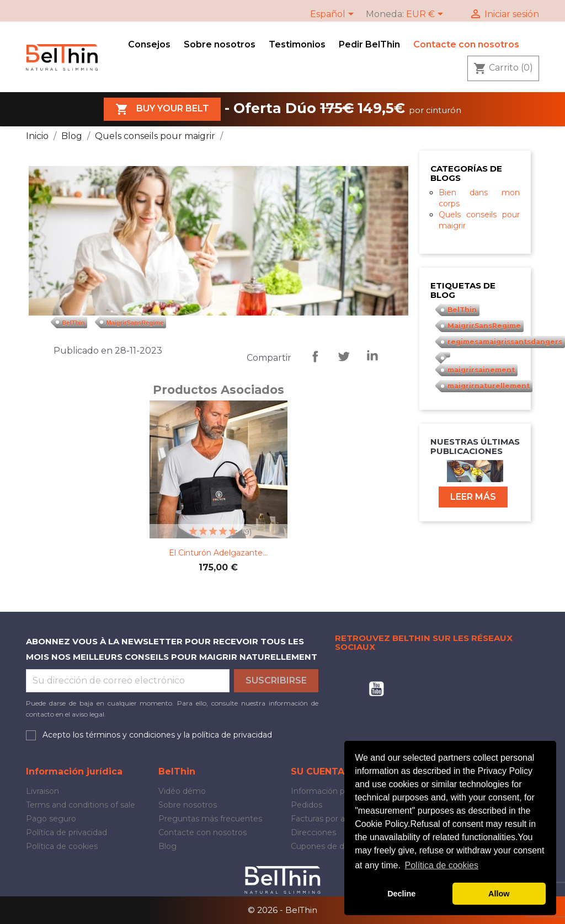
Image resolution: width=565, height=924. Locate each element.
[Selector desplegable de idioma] (334, 15)
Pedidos (307, 805)
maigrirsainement (481, 370)
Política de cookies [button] (442, 865)
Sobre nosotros (220, 44)
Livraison (42, 791)
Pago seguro (51, 819)
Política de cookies (62, 846)
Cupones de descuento (336, 846)
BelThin (73, 322)
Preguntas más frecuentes (210, 819)
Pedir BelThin (369, 44)
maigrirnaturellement (489, 386)
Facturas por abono (328, 819)
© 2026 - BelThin (282, 910)
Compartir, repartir (315, 356)
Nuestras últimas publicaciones (475, 446)
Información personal (332, 791)
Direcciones (313, 832)
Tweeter (344, 356)
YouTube (376, 689)
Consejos (149, 44)
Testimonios (297, 44)
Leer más (473, 497)
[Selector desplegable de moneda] (427, 15)
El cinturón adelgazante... (218, 553)
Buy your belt (162, 109)
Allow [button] (499, 894)
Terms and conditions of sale (81, 805)
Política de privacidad (66, 832)
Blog (167, 846)
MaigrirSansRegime (135, 322)
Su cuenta (318, 771)
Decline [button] (401, 894)
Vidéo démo (182, 791)
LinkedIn (372, 356)
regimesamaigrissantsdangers (505, 342)
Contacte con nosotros (466, 44)
